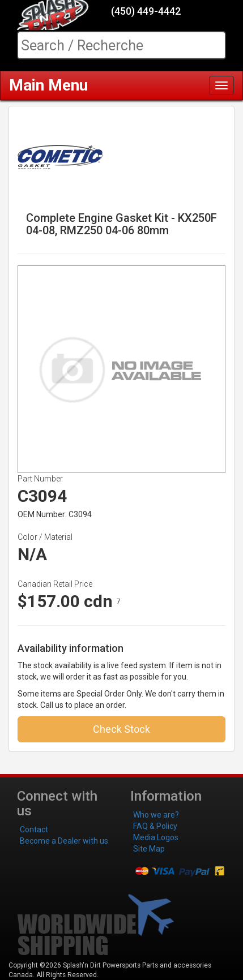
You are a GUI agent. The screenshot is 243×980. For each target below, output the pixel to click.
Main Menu (48, 85)
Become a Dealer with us (64, 841)
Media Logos (156, 837)
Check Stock (121, 729)
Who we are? (156, 815)
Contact (34, 829)
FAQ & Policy (155, 826)
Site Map (149, 849)
